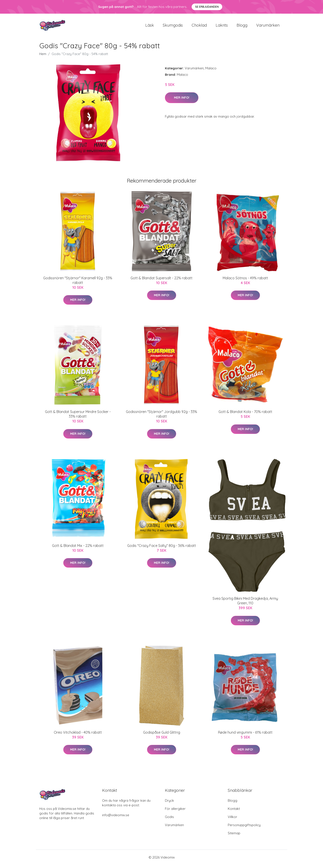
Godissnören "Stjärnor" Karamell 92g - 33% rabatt (78, 283)
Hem (43, 57)
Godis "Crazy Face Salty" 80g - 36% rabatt (162, 549)
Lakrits (222, 27)
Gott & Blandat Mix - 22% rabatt (78, 549)
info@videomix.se (116, 818)
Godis (169, 820)
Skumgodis (173, 27)
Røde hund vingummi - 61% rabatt (245, 735)
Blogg (242, 27)
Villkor (232, 820)
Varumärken (268, 27)
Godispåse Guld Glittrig (162, 735)
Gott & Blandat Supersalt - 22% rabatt (161, 281)
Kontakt (234, 812)
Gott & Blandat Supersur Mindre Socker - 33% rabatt (78, 417)
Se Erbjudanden (207, 7)
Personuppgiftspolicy (244, 828)
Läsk (150, 27)
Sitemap (234, 836)
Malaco (211, 71)
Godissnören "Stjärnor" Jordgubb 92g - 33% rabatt (161, 417)
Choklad (199, 27)
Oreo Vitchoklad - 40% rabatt (78, 735)
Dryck (169, 804)
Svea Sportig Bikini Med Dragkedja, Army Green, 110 (245, 604)
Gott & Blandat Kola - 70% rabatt (245, 415)
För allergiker (175, 812)
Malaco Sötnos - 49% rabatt (245, 281)
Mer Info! (182, 101)
